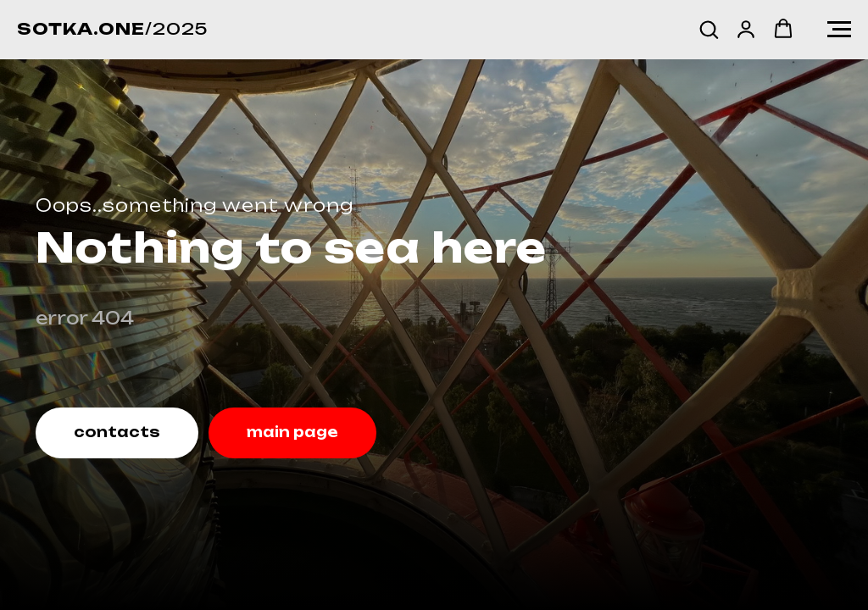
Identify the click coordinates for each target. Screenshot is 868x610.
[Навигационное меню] (839, 30)
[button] (709, 29)
